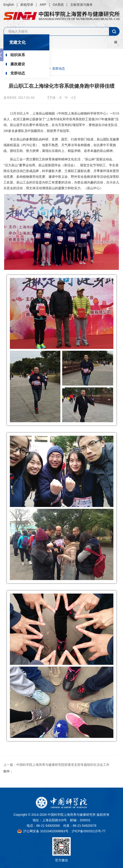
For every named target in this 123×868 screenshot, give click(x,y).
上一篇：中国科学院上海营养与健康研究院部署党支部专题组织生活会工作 (56, 765)
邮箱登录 (27, 5)
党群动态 (18, 73)
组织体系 (18, 55)
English (9, 5)
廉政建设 (18, 64)
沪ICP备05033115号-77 (89, 831)
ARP (43, 5)
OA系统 (58, 5)
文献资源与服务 (81, 5)
